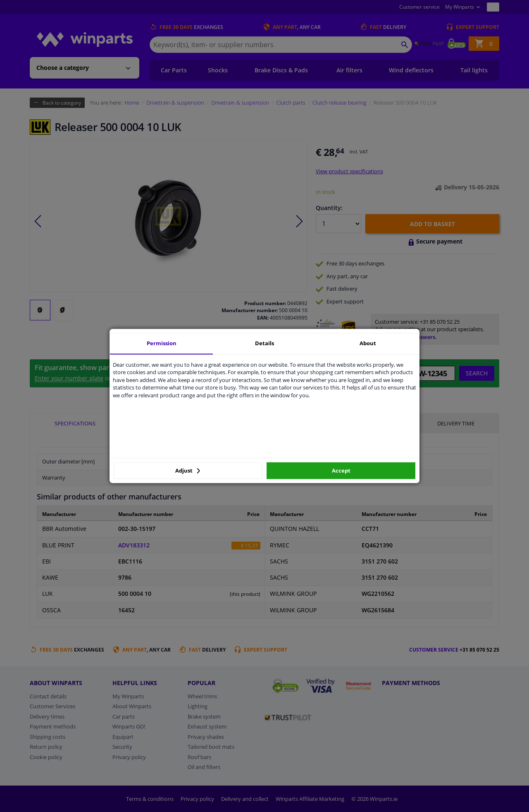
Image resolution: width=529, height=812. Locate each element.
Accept (341, 470)
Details (264, 343)
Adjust (188, 470)
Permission (162, 343)
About (368, 343)
